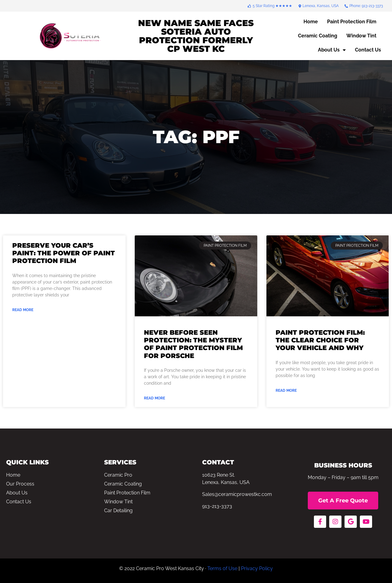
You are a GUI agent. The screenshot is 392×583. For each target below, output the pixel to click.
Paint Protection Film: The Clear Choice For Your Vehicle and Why (320, 340)
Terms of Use (222, 568)
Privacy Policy (257, 568)
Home (311, 22)
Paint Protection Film (352, 22)
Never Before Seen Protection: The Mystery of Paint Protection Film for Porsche (193, 344)
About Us (332, 50)
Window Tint (361, 36)
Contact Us (368, 50)
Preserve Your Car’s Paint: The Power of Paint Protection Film (64, 253)
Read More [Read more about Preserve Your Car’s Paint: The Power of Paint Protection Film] (23, 310)
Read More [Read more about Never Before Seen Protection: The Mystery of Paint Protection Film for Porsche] (155, 398)
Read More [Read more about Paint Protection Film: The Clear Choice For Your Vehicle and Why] (286, 391)
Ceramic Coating (318, 36)
